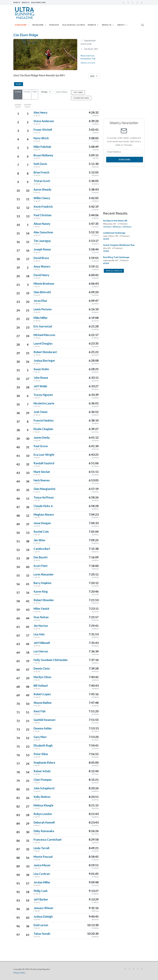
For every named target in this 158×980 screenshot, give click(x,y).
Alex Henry (41, 112)
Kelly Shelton (42, 797)
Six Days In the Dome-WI (115, 221)
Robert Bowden (44, 600)
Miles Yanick (41, 609)
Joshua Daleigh (43, 916)
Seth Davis (40, 164)
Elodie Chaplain (43, 429)
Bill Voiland (41, 686)
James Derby (42, 437)
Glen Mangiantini (44, 489)
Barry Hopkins (42, 583)
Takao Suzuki (42, 934)
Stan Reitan (41, 617)
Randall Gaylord (44, 463)
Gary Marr (40, 737)
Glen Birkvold (42, 292)
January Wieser (43, 908)
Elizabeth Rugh (43, 745)
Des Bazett (41, 557)
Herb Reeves (42, 480)
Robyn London (43, 814)
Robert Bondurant (45, 352)
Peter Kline (41, 754)
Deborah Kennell (44, 822)
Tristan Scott (42, 181)
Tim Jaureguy (42, 241)
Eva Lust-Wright (44, 455)
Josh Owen (41, 412)
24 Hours (127, 227)
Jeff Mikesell (42, 643)
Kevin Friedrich (43, 207)
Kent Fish (40, 711)
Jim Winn (39, 540)
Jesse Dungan (42, 523)
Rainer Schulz (42, 771)
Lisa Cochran (42, 874)
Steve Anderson (44, 121)
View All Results (114, 271)
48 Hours (117, 227)
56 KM (106, 239)
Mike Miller (41, 318)
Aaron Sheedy (42, 189)
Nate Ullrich (41, 138)
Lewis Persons (43, 309)
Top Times (78, 92)
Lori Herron (41, 651)
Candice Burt (42, 549)
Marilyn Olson (42, 677)
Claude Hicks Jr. (43, 506)
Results (26, 3)
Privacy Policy (19, 973)
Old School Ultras (74, 25)
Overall (18, 92)
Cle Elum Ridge (26, 35)
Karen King (41, 591)
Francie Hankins (44, 420)
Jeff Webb (40, 386)
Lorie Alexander (44, 574)
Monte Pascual (43, 857)
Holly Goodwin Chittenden (51, 660)
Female (27, 92)
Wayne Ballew (43, 703)
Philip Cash (41, 891)
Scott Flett (41, 566)
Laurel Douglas (43, 343)
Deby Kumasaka (44, 831)
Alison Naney (42, 224)
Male (35, 92)
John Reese (41, 378)
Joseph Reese (42, 249)
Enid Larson (41, 925)
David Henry (41, 275)
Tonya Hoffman (44, 497)
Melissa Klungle (43, 805)
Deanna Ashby (43, 728)
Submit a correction (88, 63)
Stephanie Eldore (44, 763)
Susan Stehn (41, 369)
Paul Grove (41, 446)
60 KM (106, 263)
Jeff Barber (41, 899)
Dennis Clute (42, 668)
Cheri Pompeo (43, 780)
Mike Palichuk (42, 147)
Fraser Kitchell (43, 130)
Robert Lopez (42, 694)
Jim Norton (41, 626)
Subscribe (125, 160)
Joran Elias (40, 301)
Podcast (55, 25)
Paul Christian (42, 215)
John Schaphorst (44, 788)
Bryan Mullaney (43, 155)
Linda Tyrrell (41, 848)
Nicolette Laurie (44, 403)
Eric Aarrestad (43, 326)
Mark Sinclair (42, 472)
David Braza (41, 258)
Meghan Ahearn (44, 514)
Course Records (81, 98)
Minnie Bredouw (44, 284)
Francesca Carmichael (47, 839)
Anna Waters (42, 266)
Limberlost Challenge (114, 233)
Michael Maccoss (44, 335)
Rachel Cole (41, 532)
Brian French (41, 172)
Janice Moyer (42, 865)
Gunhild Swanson (44, 720)
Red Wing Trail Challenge (116, 257)
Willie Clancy (42, 198)
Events (17, 3)
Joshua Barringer (44, 361)
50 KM (19, 84)
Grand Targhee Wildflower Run (119, 245)
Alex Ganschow (43, 232)
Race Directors (38, 3)
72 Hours (107, 227)
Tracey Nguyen (43, 395)
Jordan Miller (42, 882)
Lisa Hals (39, 634)
